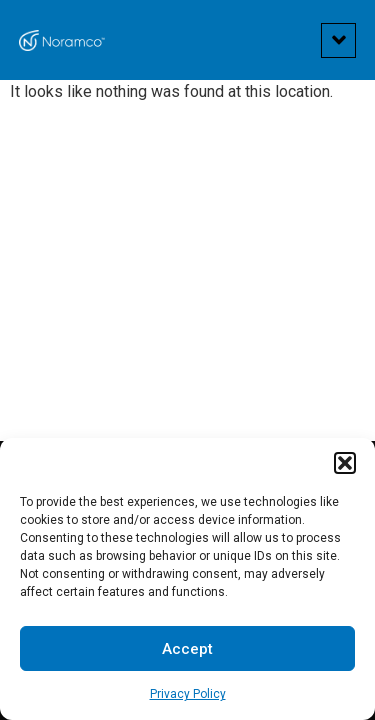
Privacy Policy (188, 694)
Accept (187, 649)
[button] (345, 463)
